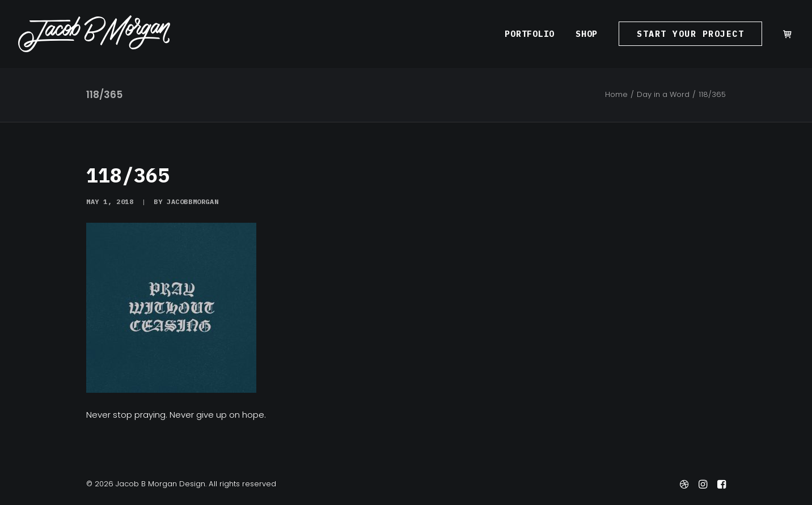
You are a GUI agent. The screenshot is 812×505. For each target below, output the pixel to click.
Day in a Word (663, 94)
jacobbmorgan (193, 201)
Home (616, 94)
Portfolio (530, 34)
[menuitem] (530, 34)
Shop (587, 34)
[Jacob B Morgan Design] (94, 34)
